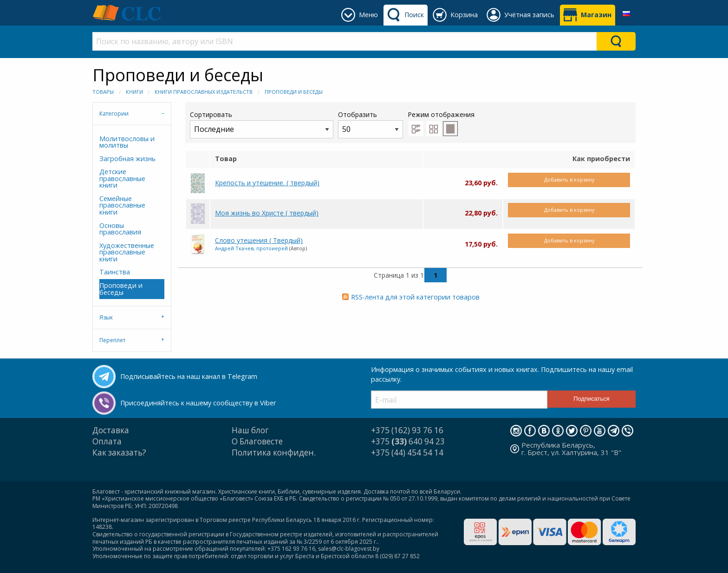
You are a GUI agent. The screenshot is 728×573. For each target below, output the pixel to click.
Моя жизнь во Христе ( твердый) (267, 213)
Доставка (111, 430)
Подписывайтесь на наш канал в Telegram (189, 376)
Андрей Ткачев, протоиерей (251, 248)
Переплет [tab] (112, 340)
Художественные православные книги (127, 252)
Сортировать (262, 124)
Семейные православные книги (122, 205)
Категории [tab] (114, 114)
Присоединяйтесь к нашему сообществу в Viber (198, 403)
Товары (103, 92)
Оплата (107, 441)
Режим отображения (441, 114)
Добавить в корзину (569, 179)
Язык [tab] (106, 317)
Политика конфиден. (274, 453)
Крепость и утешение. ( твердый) (267, 183)
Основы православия (120, 229)
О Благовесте (257, 441)
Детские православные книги (122, 178)
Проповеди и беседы (294, 92)
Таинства (115, 272)
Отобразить (370, 124)
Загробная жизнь (127, 159)
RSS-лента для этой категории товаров (415, 297)
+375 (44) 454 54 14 (407, 453)
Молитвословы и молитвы (127, 142)
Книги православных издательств (204, 92)
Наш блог (250, 430)
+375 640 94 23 (408, 441)
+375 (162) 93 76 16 (407, 430)
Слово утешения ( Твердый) (259, 240)
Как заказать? (119, 453)
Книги (134, 92)
